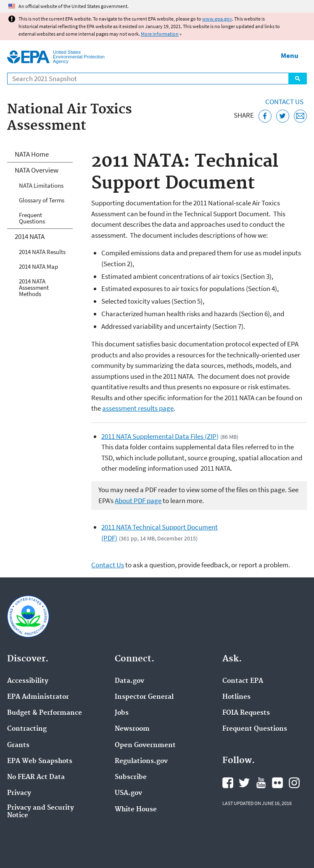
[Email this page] (300, 116)
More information (160, 34)
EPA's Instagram (294, 783)
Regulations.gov (141, 761)
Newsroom (132, 729)
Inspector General (144, 697)
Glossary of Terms (42, 200)
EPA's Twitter (244, 783)
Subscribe (131, 777)
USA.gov (128, 793)
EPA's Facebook (228, 783)
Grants (18, 745)
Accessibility (28, 681)
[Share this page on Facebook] (265, 116)
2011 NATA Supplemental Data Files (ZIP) (160, 436)
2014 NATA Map (38, 266)
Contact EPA (243, 681)
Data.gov (129, 681)
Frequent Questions (32, 218)
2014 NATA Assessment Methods (34, 287)
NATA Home (32, 154)
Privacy (19, 793)
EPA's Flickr (277, 783)
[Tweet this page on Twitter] (283, 116)
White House (136, 810)
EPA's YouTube (261, 783)
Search (298, 79)
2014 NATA (30, 236)
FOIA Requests (246, 713)
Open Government (145, 745)
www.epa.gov (217, 19)
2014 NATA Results (42, 252)
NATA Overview (37, 170)
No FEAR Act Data (36, 777)
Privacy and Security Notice (41, 812)
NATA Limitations (41, 185)
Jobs (122, 713)
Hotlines (236, 697)
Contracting (27, 729)
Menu (290, 55)
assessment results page (138, 408)
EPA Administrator (38, 697)
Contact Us (284, 102)
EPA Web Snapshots (40, 761)
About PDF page (138, 501)
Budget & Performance (45, 713)
